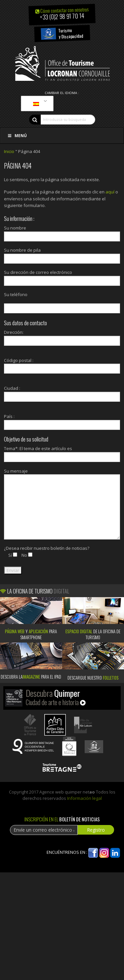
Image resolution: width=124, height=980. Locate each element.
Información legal (84, 798)
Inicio (9, 151)
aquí (110, 192)
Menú (17, 136)
